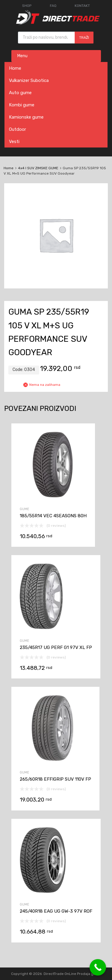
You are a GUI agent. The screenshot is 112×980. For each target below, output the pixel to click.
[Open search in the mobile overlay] (56, 38)
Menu (22, 56)
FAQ (53, 6)
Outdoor (17, 129)
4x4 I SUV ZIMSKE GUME (38, 168)
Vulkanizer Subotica (29, 80)
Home (15, 68)
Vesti (14, 142)
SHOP (27, 6)
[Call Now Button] (98, 967)
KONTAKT (82, 6)
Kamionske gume (26, 117)
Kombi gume (22, 105)
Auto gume (20, 93)
